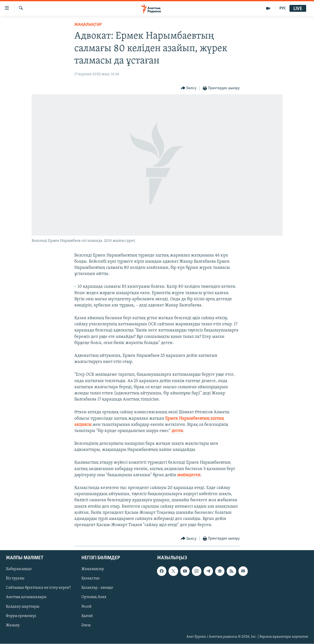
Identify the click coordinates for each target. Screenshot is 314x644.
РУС (283, 8)
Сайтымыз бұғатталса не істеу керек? (38, 588)
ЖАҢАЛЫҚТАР (88, 25)
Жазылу (13, 625)
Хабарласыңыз (19, 569)
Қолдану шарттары (23, 607)
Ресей (86, 607)
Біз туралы (15, 579)
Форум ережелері (21, 616)
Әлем (86, 625)
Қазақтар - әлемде (97, 588)
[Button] (189, 88)
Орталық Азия (94, 597)
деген (177, 431)
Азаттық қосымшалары (26, 597)
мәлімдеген (189, 475)
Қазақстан (91, 579)
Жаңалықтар (93, 569)
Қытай (87, 616)
